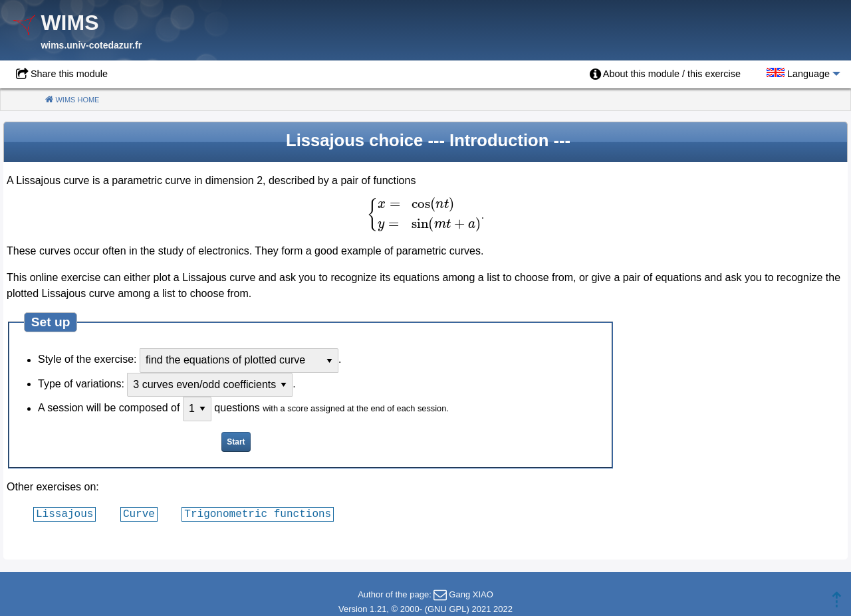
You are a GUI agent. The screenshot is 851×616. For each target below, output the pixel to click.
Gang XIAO (471, 594)
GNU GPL (447, 609)
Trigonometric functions (258, 514)
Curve (139, 514)
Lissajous (64, 514)
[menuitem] (665, 74)
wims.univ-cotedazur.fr (91, 45)
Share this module (69, 74)
